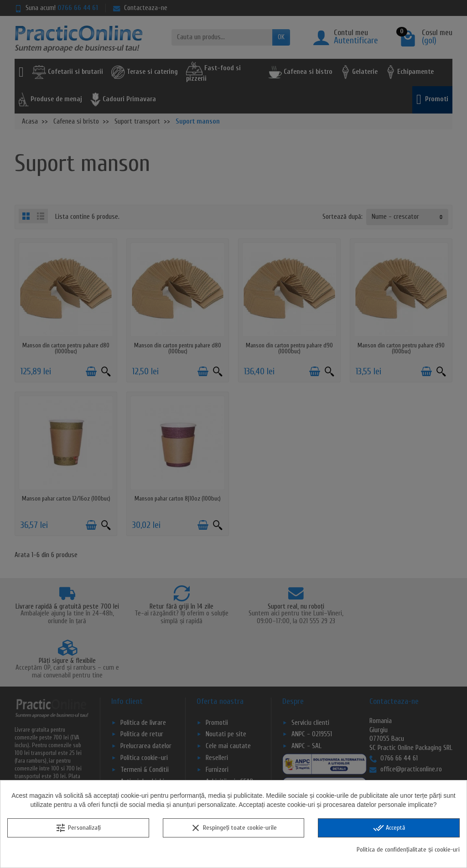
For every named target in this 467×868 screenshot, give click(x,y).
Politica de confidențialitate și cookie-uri (408, 850)
